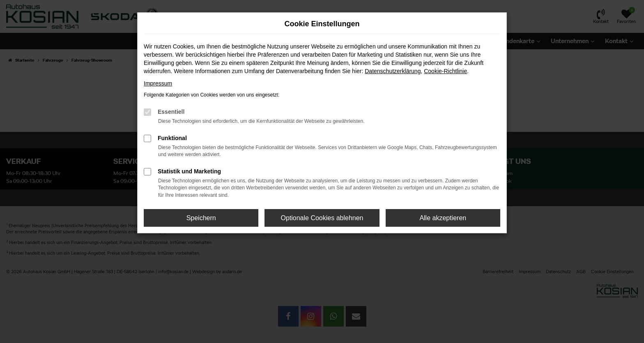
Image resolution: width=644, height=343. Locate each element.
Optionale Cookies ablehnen (322, 218)
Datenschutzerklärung (393, 71)
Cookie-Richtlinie (445, 71)
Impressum (158, 83)
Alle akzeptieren (443, 218)
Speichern (201, 218)
